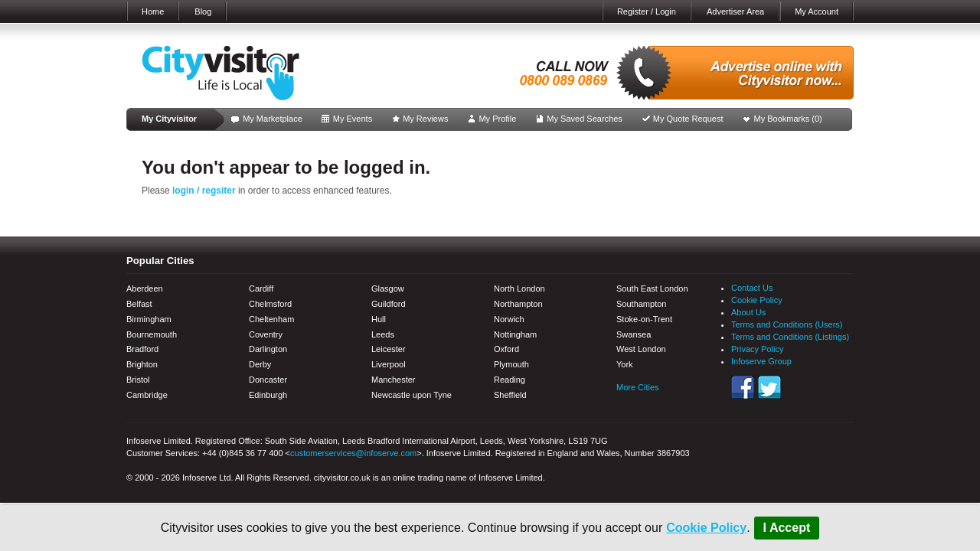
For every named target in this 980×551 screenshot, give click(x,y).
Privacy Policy (757, 349)
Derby (260, 364)
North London (519, 289)
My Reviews (425, 119)
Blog (203, 11)
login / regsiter (204, 191)
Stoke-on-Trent (644, 319)
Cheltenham (271, 319)
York (625, 364)
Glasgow (388, 289)
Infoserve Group (761, 361)
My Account (817, 11)
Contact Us (752, 288)
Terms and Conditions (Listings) (790, 337)
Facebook (743, 387)
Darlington (268, 349)
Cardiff (261, 289)
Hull (379, 319)
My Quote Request (688, 119)
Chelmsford (270, 304)
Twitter (769, 387)
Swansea (634, 334)
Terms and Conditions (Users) (787, 324)
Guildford (389, 304)
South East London (652, 289)
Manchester (393, 380)
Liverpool (389, 364)
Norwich (509, 319)
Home (153, 11)
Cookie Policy (706, 528)
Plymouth (511, 364)
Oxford (506, 349)
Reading (510, 380)
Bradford (142, 349)
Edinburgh (268, 395)
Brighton (142, 364)
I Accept (787, 528)
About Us (748, 312)
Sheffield (510, 395)
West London (641, 349)
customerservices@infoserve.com (353, 453)
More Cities (638, 387)
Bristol (138, 380)
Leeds (383, 334)
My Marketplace (273, 119)
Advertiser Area (735, 11)
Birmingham (149, 319)
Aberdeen (145, 289)
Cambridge (147, 395)
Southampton (641, 304)
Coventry (266, 334)
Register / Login (647, 11)
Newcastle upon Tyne (412, 395)
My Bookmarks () (788, 119)
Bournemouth (152, 334)
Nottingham (515, 334)
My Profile (497, 119)
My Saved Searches (584, 119)
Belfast (139, 304)
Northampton (518, 304)
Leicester (389, 349)
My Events (353, 119)
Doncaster (268, 380)
